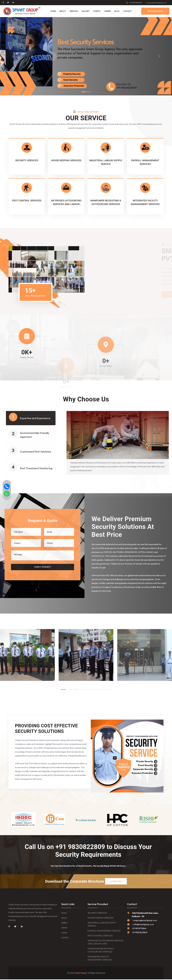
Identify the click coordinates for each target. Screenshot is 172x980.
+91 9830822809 (136, 3)
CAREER (107, 11)
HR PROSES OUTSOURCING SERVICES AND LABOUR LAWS (105, 943)
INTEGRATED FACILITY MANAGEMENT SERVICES (100, 959)
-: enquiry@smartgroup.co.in (144, 921)
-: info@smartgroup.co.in (143, 925)
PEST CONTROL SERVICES (100, 936)
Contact (128, 11)
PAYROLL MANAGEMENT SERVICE (104, 931)
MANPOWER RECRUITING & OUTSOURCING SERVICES (101, 951)
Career (64, 933)
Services (74, 11)
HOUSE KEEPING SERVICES (101, 918)
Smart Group (80, 974)
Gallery (64, 923)
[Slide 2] (88, 92)
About (63, 11)
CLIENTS (97, 11)
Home (53, 11)
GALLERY (85, 11)
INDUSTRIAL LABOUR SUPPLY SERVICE (102, 925)
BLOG (117, 11)
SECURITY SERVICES (97, 913)
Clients (64, 928)
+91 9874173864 (139, 929)
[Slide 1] (84, 92)
